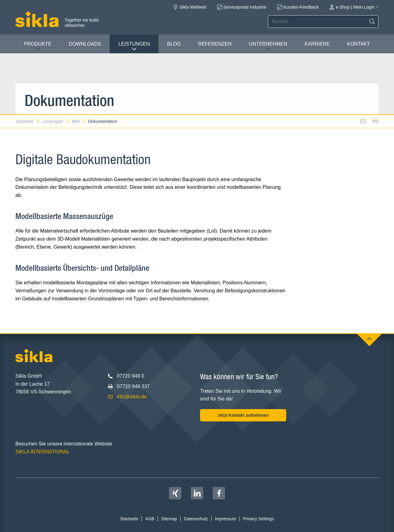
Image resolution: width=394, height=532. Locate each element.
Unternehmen (268, 46)
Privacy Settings (258, 519)
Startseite (28, 121)
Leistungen (134, 46)
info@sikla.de (132, 397)
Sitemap (169, 519)
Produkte (38, 46)
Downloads (85, 44)
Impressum (225, 519)
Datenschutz (196, 519)
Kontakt (358, 44)
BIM (79, 121)
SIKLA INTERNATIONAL (42, 452)
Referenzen (215, 44)
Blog (174, 44)
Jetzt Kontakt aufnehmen (243, 415)
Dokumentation (103, 121)
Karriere (317, 44)
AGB (150, 519)
